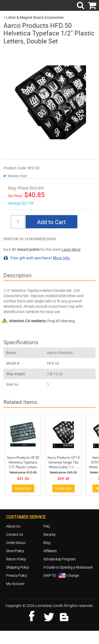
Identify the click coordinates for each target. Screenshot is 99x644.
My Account (15, 584)
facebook (35, 615)
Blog (47, 543)
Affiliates (50, 551)
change (73, 575)
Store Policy (15, 551)
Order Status (16, 543)
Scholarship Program (59, 559)
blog (64, 615)
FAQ (47, 526)
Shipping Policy (18, 567)
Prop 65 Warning (42, 321)
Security (49, 534)
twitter (50, 615)
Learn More (71, 249)
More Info (61, 258)
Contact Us (15, 534)
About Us (13, 526)
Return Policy (16, 559)
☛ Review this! (15, 176)
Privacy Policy (16, 575)
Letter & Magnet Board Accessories (35, 17)
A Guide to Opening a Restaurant (68, 567)
